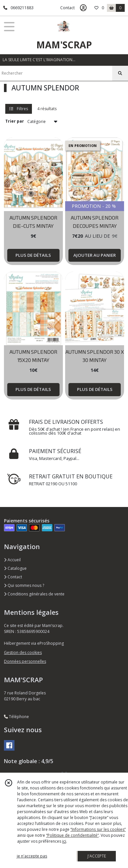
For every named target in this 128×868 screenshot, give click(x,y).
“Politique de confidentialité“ (72, 835)
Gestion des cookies (23, 652)
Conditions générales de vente (34, 594)
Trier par (15, 121)
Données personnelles (25, 661)
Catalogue (15, 568)
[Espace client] (83, 8)
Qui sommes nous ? (24, 585)
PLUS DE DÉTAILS (33, 255)
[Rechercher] (120, 73)
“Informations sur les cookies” (98, 829)
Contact (67, 8)
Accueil (12, 560)
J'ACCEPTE (97, 856)
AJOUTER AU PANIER (95, 255)
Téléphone (16, 717)
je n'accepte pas (32, 856)
